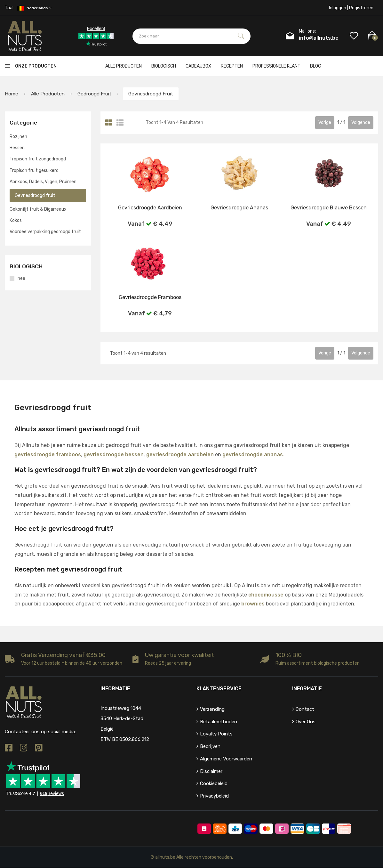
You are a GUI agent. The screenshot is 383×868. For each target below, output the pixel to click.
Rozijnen (18, 137)
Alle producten (124, 66)
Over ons (306, 722)
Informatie (307, 689)
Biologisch (164, 66)
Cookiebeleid (214, 784)
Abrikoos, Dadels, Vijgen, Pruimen (43, 182)
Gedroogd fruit (98, 94)
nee (21, 279)
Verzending (212, 709)
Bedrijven (210, 747)
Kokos (16, 221)
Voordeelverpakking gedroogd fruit (45, 232)
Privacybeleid (214, 796)
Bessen (17, 148)
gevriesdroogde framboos (48, 455)
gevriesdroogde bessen (114, 455)
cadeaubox (198, 66)
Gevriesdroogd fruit (157, 94)
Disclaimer (211, 771)
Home (12, 94)
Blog (316, 66)
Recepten (232, 66)
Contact (305, 709)
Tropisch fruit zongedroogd (38, 159)
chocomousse (266, 595)
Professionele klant (276, 66)
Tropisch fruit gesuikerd (34, 170)
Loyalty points (216, 734)
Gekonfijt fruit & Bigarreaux (38, 210)
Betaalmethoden (219, 722)
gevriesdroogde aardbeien (180, 455)
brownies (253, 604)
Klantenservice (219, 689)
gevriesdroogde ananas (253, 455)
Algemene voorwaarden (226, 759)
